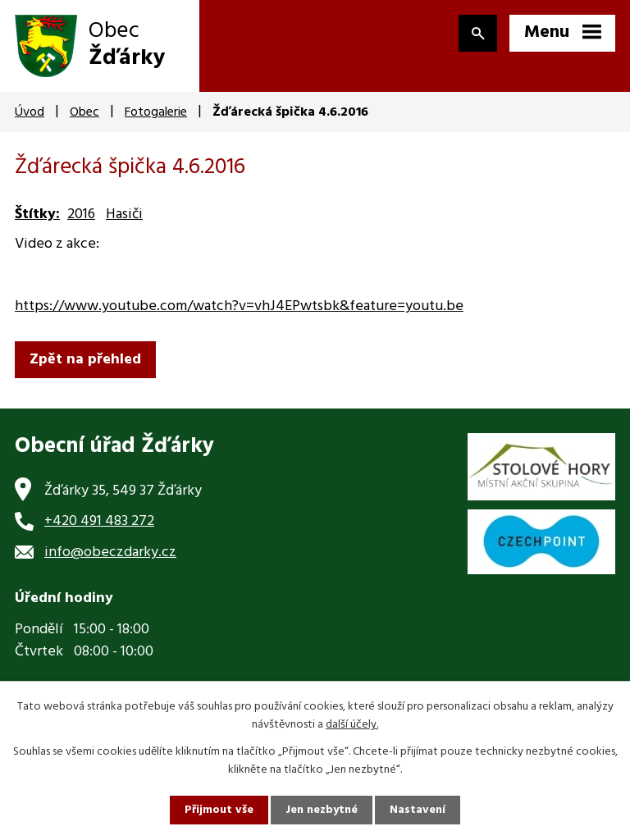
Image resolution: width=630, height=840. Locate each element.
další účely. (352, 725)
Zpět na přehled (85, 360)
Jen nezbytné (322, 810)
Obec (84, 112)
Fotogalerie (156, 112)
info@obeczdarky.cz (110, 552)
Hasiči (124, 215)
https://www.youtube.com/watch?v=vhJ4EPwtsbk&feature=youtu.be (239, 306)
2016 (81, 215)
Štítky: (37, 215)
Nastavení (418, 810)
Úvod (30, 112)
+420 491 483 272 (99, 521)
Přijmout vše (219, 810)
